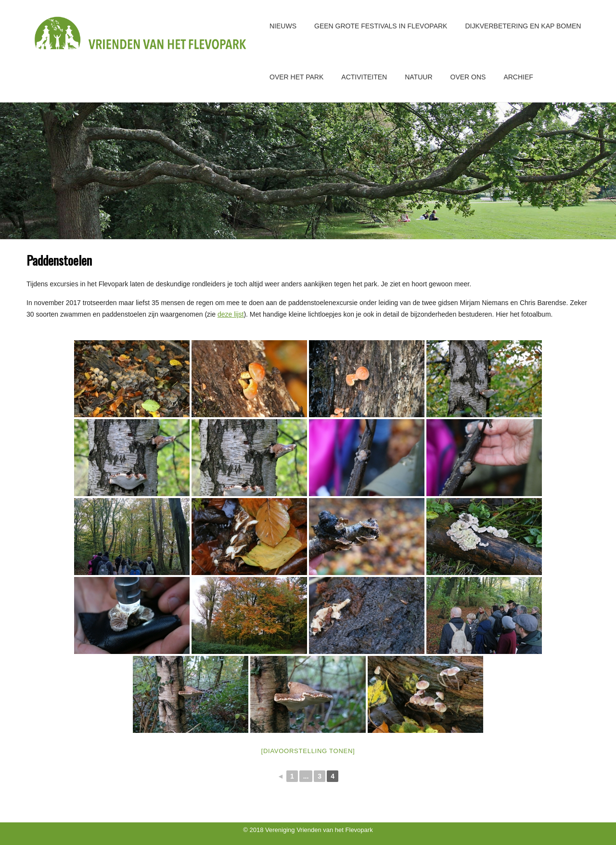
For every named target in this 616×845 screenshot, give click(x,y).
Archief (518, 77)
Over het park (296, 77)
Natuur (418, 77)
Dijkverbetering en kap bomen (523, 26)
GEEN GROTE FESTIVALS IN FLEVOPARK (381, 26)
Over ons (468, 77)
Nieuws (283, 26)
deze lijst (231, 314)
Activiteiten (364, 77)
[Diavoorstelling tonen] (308, 751)
